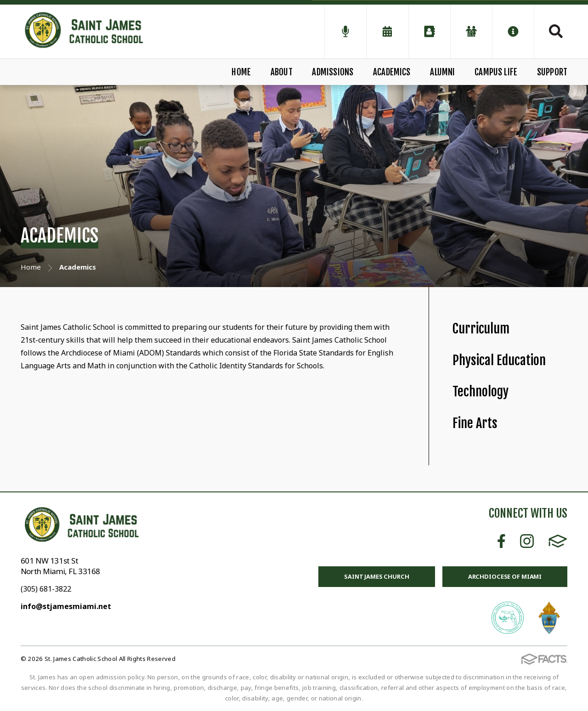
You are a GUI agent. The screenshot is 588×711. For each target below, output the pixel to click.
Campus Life (496, 72)
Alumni (442, 72)
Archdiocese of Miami (505, 576)
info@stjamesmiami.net (66, 606)
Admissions (333, 72)
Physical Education (499, 360)
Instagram (527, 541)
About (282, 72)
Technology (481, 392)
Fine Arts (475, 423)
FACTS (558, 541)
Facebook (501, 541)
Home (241, 72)
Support (552, 72)
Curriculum (481, 329)
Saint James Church (377, 576)
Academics (392, 72)
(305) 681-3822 (46, 589)
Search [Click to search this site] (556, 31)
